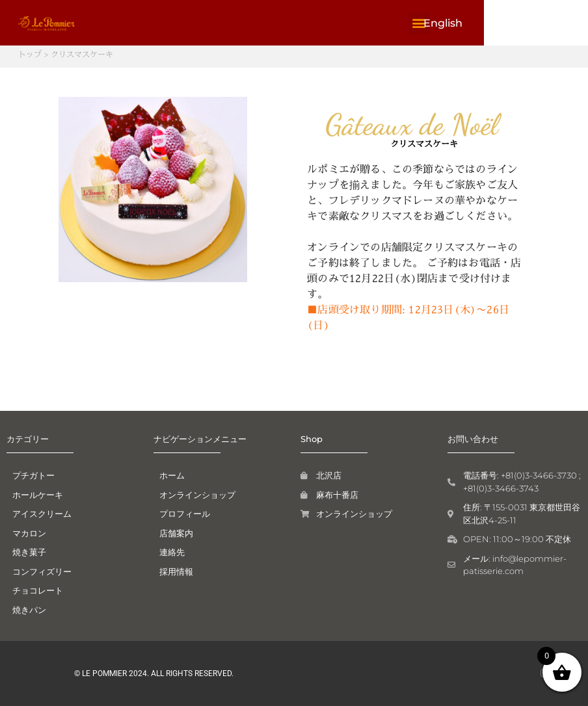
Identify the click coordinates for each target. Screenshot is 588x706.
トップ (30, 54)
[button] (515, 23)
